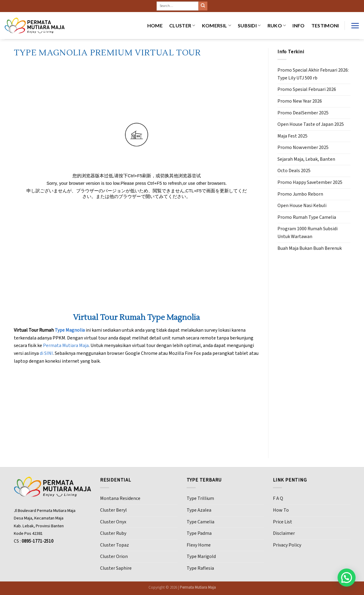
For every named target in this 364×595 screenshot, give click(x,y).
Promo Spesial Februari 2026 (307, 89)
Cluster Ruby (113, 533)
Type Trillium (200, 498)
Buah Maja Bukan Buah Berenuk (310, 248)
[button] (347, 578)
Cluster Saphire (116, 568)
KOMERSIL (217, 26)
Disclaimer (284, 533)
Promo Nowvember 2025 (303, 147)
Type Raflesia (200, 568)
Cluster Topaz (115, 545)
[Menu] (355, 26)
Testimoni (325, 25)
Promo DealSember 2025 (303, 113)
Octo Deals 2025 (294, 171)
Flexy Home (199, 545)
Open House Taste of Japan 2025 (311, 124)
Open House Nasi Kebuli (302, 206)
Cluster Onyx (113, 522)
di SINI (46, 353)
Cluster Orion (114, 556)
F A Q (278, 498)
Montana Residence (120, 498)
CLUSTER (182, 26)
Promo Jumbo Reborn (300, 194)
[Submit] (203, 6)
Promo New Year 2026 (300, 101)
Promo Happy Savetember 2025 (310, 182)
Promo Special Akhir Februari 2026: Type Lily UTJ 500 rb (313, 74)
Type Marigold (201, 556)
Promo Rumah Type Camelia (307, 217)
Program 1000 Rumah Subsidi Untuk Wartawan (307, 233)
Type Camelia (200, 522)
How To (281, 510)
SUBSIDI (249, 26)
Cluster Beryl (113, 510)
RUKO (277, 26)
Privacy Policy (287, 545)
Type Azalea (199, 510)
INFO (298, 25)
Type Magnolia (70, 330)
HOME (155, 25)
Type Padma (199, 533)
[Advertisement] (314, 352)
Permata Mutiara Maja (66, 346)
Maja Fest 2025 (292, 136)
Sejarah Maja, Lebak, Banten (306, 159)
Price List (283, 522)
